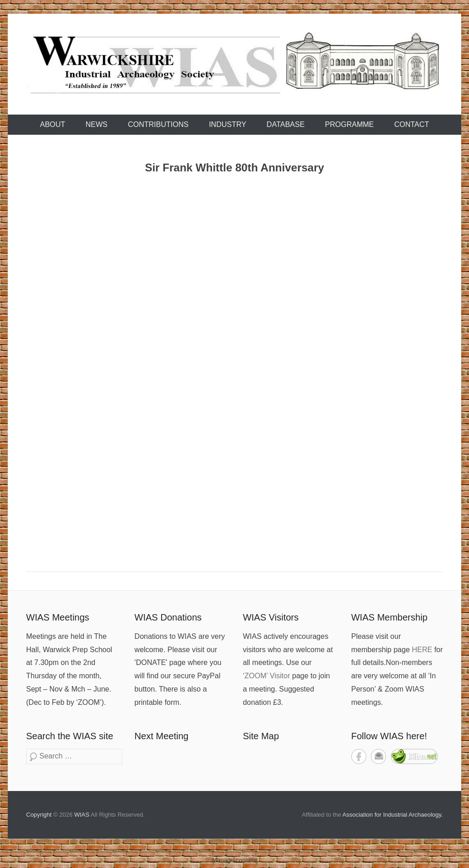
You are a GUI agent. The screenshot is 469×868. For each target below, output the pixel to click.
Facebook (359, 756)
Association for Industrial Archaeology (392, 815)
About (52, 124)
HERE (422, 650)
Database (286, 124)
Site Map (261, 736)
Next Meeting (162, 736)
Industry (228, 124)
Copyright (39, 815)
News (97, 124)
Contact (412, 124)
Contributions (158, 124)
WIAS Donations (168, 617)
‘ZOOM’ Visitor (266, 676)
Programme (350, 124)
